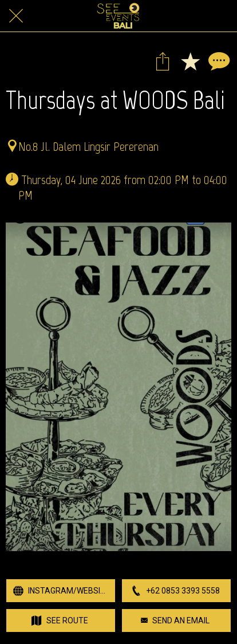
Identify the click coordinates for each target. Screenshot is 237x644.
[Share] (163, 61)
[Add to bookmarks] (190, 61)
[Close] (16, 16)
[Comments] (218, 61)
